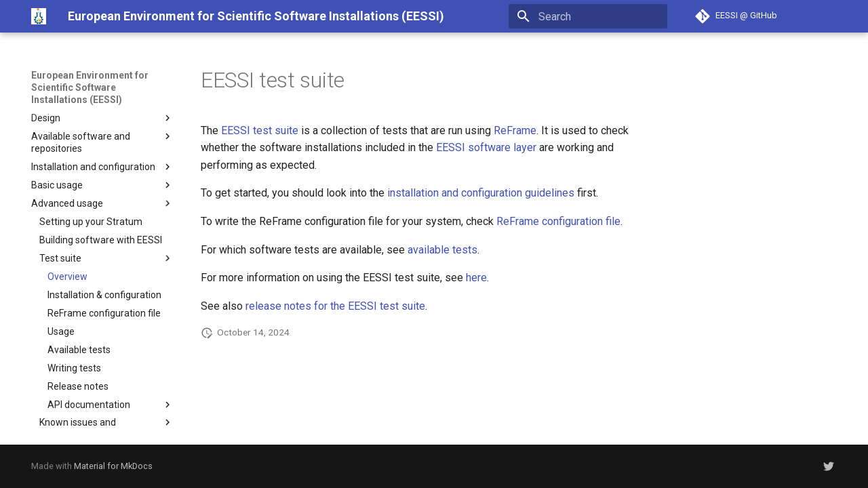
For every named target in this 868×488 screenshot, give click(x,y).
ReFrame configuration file (558, 221)
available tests (442, 250)
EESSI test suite (260, 130)
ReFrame (515, 130)
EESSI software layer (486, 147)
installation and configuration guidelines (481, 193)
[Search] (588, 16)
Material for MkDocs (113, 466)
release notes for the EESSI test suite (335, 306)
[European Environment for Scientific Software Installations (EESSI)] (39, 16)
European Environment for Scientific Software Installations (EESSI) (90, 87)
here (476, 278)
